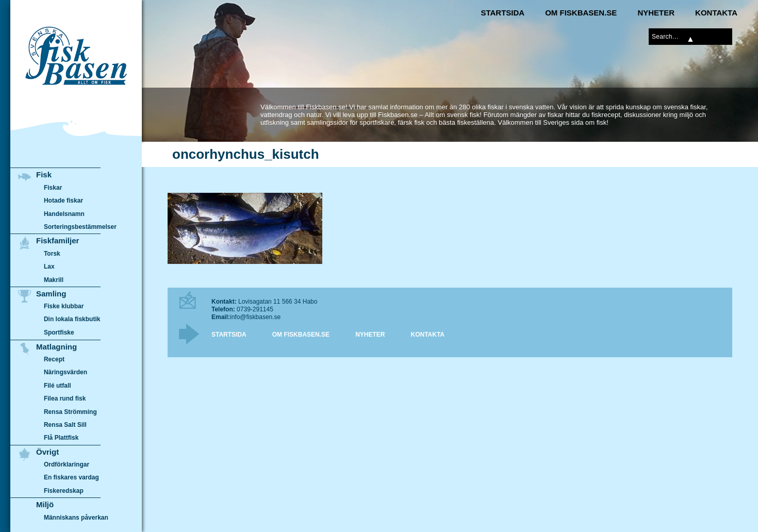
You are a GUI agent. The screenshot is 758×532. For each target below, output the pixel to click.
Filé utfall (57, 386)
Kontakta (716, 13)
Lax (49, 267)
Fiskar (53, 188)
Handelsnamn (64, 214)
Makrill (54, 280)
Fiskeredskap (64, 491)
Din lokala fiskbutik (72, 320)
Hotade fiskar (63, 201)
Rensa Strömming (70, 412)
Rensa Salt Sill (65, 425)
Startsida (502, 13)
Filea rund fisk (65, 398)
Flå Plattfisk (61, 438)
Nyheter (656, 13)
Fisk (44, 174)
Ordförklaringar (67, 464)
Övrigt (47, 452)
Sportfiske (59, 332)
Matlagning (56, 347)
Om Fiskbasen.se (581, 13)
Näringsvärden (65, 372)
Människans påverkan (76, 518)
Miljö (45, 504)
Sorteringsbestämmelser (80, 227)
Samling (51, 294)
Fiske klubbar (64, 306)
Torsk (52, 254)
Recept (54, 359)
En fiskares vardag (71, 478)
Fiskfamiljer (57, 240)
